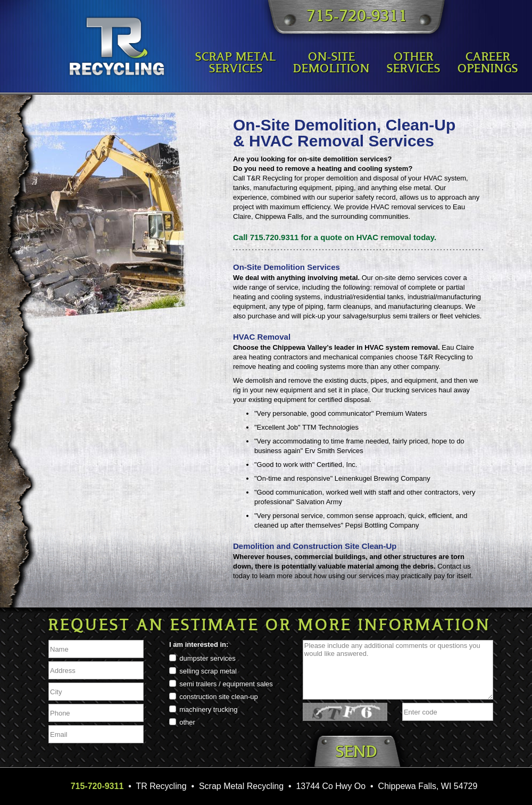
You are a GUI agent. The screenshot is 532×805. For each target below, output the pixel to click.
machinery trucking (208, 709)
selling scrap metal (208, 671)
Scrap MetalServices (236, 64)
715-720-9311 (357, 17)
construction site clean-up (218, 697)
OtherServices (414, 64)
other (187, 722)
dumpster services (207, 658)
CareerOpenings (488, 64)
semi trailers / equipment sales (226, 684)
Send (356, 753)
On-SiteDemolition (331, 64)
